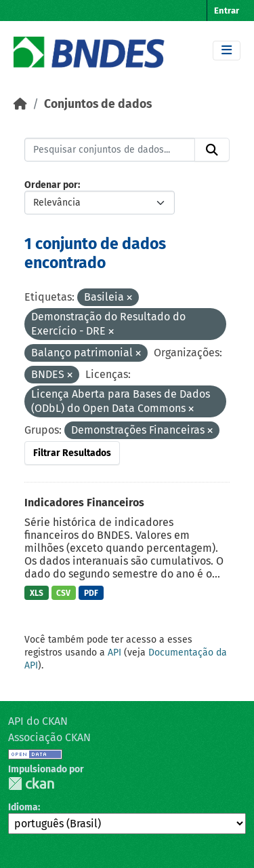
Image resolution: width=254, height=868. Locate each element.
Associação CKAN (49, 737)
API (114, 653)
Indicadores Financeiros (84, 503)
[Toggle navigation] (227, 51)
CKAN (31, 784)
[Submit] (212, 150)
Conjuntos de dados (98, 104)
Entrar (227, 11)
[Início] (20, 104)
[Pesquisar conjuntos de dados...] (110, 150)
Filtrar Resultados (72, 453)
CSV (63, 593)
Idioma (23, 807)
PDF (91, 593)
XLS (37, 593)
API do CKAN (38, 721)
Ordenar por (51, 185)
